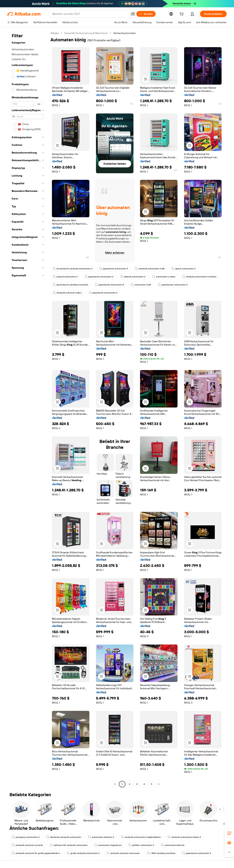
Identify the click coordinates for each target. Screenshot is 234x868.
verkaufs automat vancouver (123, 853)
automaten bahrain (173, 845)
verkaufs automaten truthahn (199, 277)
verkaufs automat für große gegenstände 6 (36, 853)
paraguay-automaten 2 (26, 837)
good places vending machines (70, 285)
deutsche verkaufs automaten (64, 837)
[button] (133, 14)
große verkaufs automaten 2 (83, 853)
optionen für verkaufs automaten (69, 845)
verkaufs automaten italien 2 (184, 837)
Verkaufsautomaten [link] (125, 33)
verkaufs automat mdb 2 (67, 293)
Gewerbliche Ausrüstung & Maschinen (86, 33)
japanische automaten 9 (114, 269)
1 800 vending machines (161, 853)
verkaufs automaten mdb (150, 269)
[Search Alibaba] (90, 14)
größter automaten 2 (141, 845)
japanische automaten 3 (197, 853)
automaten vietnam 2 (101, 837)
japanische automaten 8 (109, 285)
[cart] (182, 14)
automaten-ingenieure (108, 845)
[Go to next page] (159, 784)
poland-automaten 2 (65, 277)
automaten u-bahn (164, 277)
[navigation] (28, 409)
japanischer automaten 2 (173, 285)
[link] (229, 833)
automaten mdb (141, 285)
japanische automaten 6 (103, 293)
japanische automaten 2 (99, 277)
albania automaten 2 (133, 277)
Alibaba (55, 33)
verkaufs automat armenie (27, 845)
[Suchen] (146, 14)
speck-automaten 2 (183, 269)
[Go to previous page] (115, 784)
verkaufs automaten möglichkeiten (141, 837)
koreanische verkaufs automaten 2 (73, 269)
